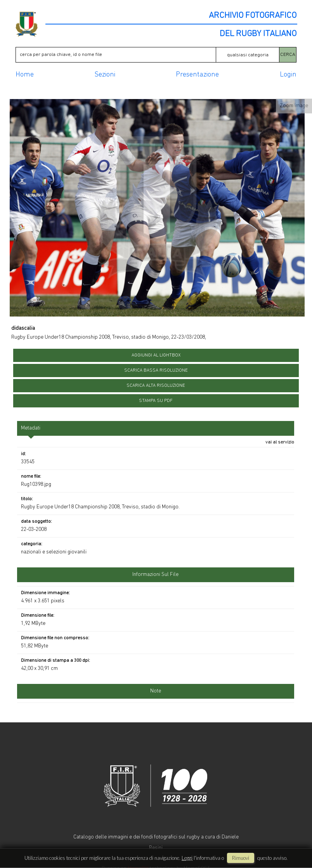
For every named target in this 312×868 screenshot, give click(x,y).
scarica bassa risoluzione (156, 371)
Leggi (187, 858)
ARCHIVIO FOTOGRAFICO (253, 16)
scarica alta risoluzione (156, 386)
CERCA (288, 55)
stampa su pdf (156, 401)
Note (156, 691)
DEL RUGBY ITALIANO (258, 34)
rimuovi (241, 858)
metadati (31, 428)
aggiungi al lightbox (156, 355)
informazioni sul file (155, 575)
